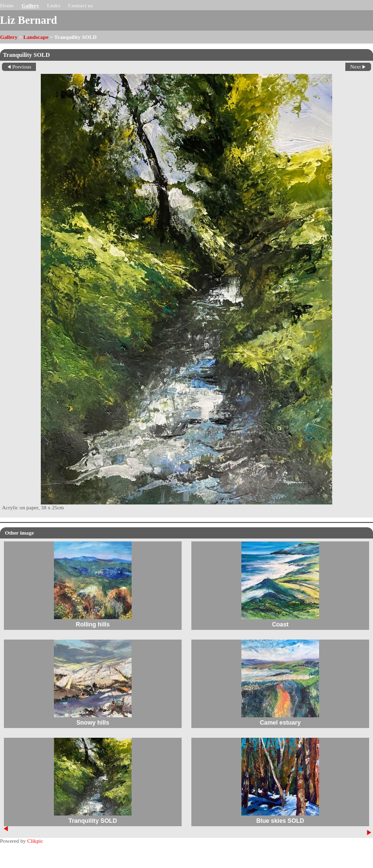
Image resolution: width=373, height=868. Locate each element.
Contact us (80, 5)
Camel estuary (280, 723)
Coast (280, 625)
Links (54, 5)
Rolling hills (93, 625)
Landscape (36, 37)
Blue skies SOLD (280, 821)
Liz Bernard (29, 20)
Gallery (31, 5)
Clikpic (35, 841)
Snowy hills (93, 723)
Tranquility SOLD (93, 821)
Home (7, 5)
